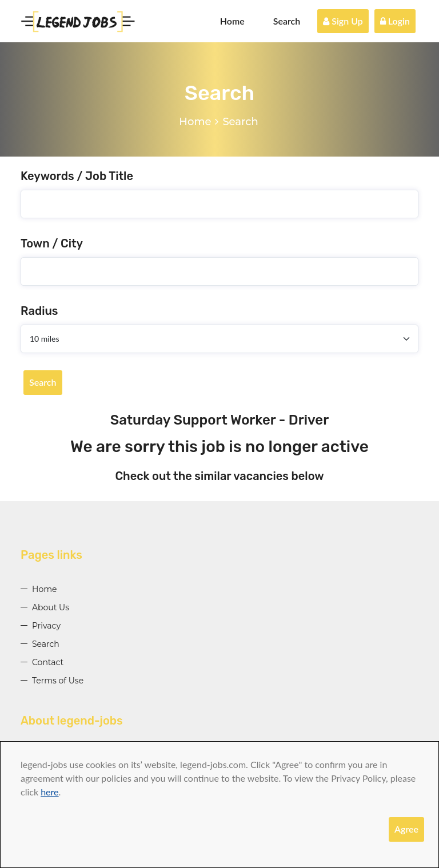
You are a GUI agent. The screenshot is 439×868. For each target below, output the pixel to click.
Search (287, 21)
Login (395, 21)
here (49, 792)
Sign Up (343, 21)
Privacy (46, 626)
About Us (51, 607)
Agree (406, 829)
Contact (48, 662)
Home (232, 21)
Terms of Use (58, 681)
